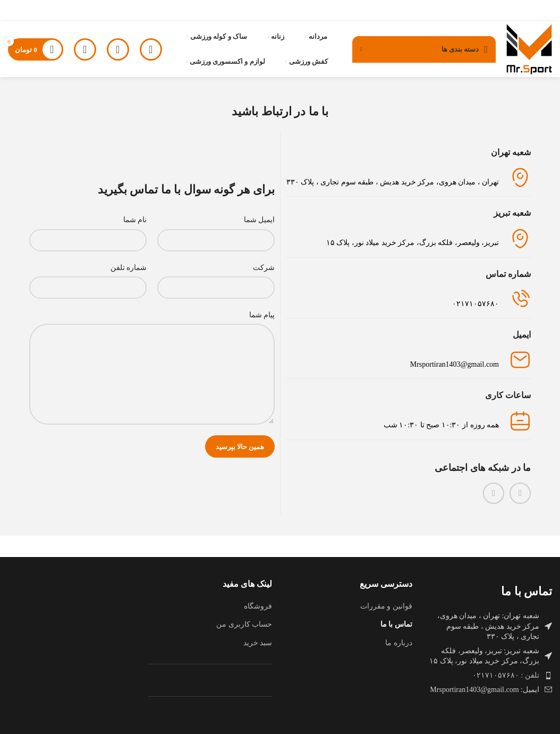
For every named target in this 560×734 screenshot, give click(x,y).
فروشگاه (258, 606)
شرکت (264, 268)
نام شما (135, 220)
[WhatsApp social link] (494, 493)
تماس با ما (396, 624)
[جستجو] (118, 49)
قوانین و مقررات (386, 606)
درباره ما (399, 643)
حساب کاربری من (244, 624)
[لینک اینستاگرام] (520, 493)
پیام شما (262, 315)
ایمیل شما (260, 220)
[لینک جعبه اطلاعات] (408, 299)
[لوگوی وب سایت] (529, 49)
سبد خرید (258, 643)
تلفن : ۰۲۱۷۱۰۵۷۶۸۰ (506, 675)
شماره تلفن (129, 268)
